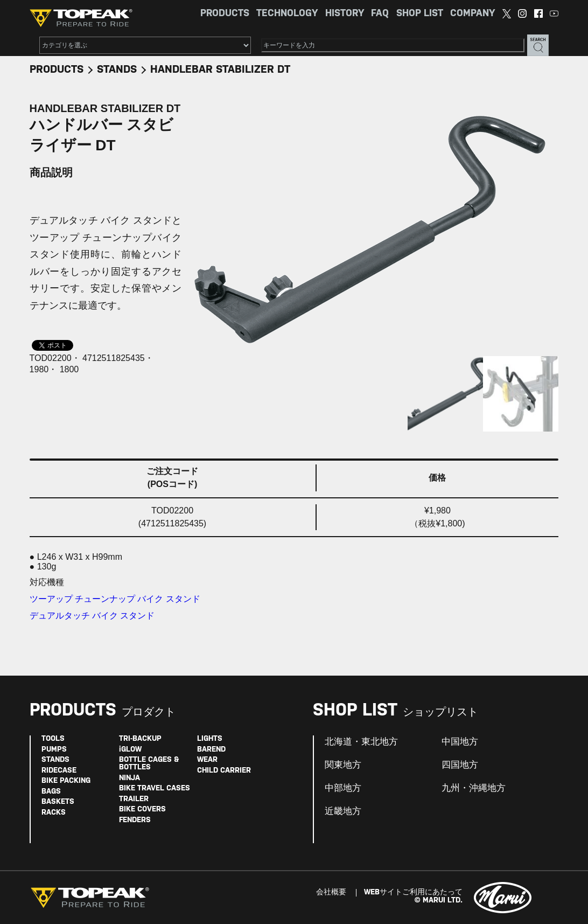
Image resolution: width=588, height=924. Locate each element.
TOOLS (53, 739)
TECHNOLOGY (287, 14)
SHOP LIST (420, 14)
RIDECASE (59, 771)
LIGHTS (210, 739)
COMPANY (472, 14)
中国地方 (460, 742)
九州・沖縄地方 (474, 788)
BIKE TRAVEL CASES (155, 788)
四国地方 (460, 765)
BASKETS (58, 802)
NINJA (129, 778)
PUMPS (54, 750)
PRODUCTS (225, 14)
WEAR (207, 760)
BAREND (211, 750)
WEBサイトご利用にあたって (413, 892)
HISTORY (345, 14)
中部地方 (343, 788)
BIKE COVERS (142, 810)
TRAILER (134, 799)
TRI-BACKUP (140, 739)
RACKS (54, 813)
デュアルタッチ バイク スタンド (92, 616)
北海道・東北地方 (361, 742)
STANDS (117, 70)
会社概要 (331, 892)
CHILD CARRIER (224, 771)
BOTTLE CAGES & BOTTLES (149, 764)
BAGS (51, 792)
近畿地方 (343, 811)
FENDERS (135, 820)
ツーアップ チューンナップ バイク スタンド (115, 599)
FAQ (380, 14)
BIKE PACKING (66, 781)
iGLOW (130, 750)
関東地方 (343, 765)
